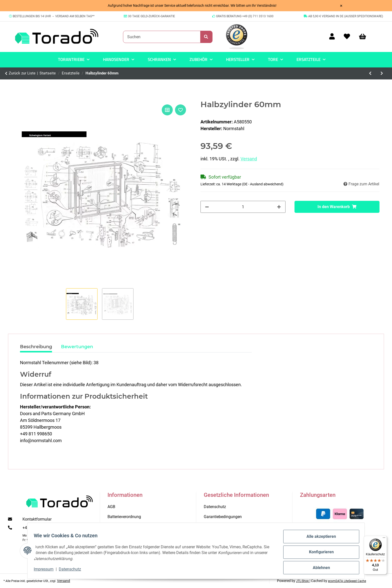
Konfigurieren (319, 554)
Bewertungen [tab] (77, 347)
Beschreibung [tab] (36, 347)
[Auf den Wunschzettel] (180, 110)
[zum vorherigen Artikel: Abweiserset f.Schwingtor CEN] (370, 73)
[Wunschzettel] (347, 37)
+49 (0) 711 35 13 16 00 (44, 528)
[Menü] (384, 539)
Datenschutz (73, 571)
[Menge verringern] (207, 207)
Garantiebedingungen (223, 517)
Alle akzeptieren (319, 539)
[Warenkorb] (365, 37)
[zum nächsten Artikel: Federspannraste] (382, 73)
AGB (111, 507)
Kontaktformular (37, 519)
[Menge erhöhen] (279, 207)
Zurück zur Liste (22, 73)
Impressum (46, 571)
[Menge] (243, 207)
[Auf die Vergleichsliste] (167, 110)
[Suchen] (162, 37)
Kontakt (114, 527)
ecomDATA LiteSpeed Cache (347, 581)
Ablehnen (319, 568)
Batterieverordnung (124, 517)
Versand (249, 159)
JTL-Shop (303, 581)
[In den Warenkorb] (337, 207)
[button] (332, 37)
